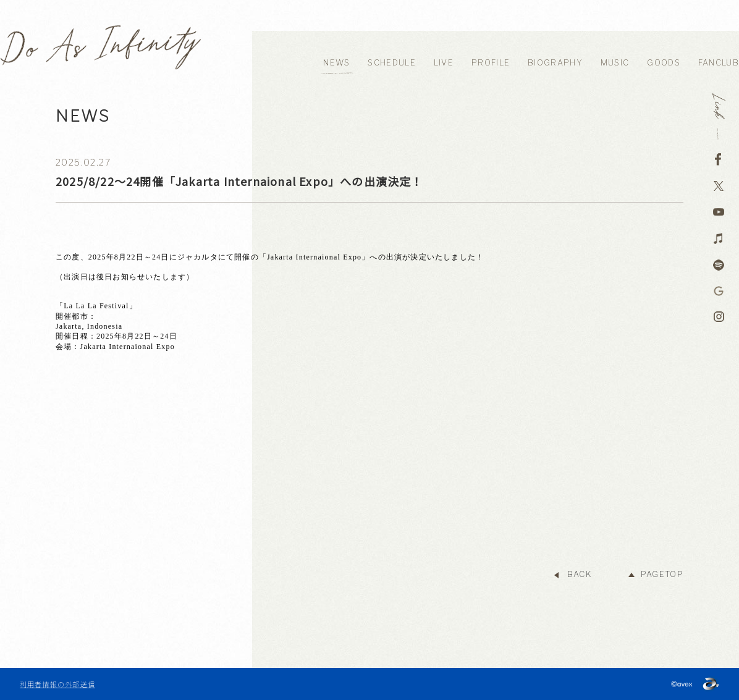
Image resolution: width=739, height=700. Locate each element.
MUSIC (615, 63)
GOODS (664, 63)
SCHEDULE (391, 63)
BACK (579, 574)
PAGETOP (662, 574)
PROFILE (491, 63)
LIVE (444, 63)
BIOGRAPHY (555, 63)
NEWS (336, 63)
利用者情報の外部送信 (57, 684)
